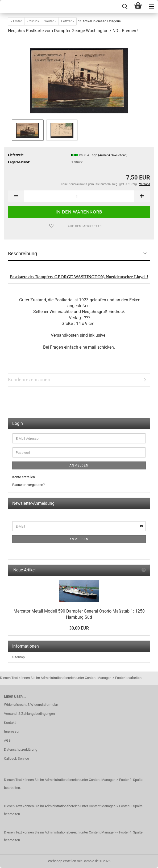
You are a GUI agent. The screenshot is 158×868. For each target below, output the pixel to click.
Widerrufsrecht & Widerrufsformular (31, 705)
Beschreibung (22, 253)
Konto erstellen (24, 477)
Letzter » (68, 21)
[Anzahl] (79, 196)
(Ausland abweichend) (113, 155)
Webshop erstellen (62, 861)
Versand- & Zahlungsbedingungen (29, 714)
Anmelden (79, 465)
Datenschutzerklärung (21, 749)
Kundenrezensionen (29, 380)
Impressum (13, 731)
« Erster (16, 21)
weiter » (50, 21)
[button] (16, 196)
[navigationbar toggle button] (151, 7)
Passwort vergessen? (28, 485)
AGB (7, 740)
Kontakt (10, 723)
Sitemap (18, 657)
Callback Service (16, 758)
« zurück (33, 21)
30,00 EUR (79, 628)
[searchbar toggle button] (125, 7)
